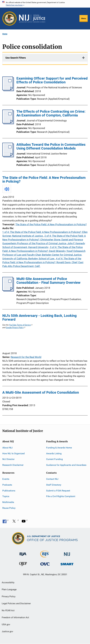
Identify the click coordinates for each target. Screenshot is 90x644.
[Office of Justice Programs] (10, 19)
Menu (84, 18)
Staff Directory (54, 485)
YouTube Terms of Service (21, 325)
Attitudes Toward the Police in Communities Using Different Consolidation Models (51, 146)
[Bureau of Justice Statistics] (45, 556)
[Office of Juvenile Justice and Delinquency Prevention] (23, 565)
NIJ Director (8, 459)
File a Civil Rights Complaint (61, 496)
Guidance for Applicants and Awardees (66, 465)
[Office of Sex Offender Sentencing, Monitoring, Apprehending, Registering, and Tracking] (67, 563)
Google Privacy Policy (16, 327)
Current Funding (54, 459)
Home (5, 34)
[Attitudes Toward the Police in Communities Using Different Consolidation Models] (8, 156)
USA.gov (6, 624)
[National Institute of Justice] (67, 553)
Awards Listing (54, 453)
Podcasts (7, 485)
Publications (9, 491)
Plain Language (9, 589)
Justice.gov (7, 631)
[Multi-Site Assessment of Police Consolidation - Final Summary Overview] (8, 291)
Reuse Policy (9, 508)
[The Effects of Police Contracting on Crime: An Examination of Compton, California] (8, 123)
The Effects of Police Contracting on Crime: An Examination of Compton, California (51, 113)
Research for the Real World (26, 357)
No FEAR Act (8, 610)
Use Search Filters (16, 58)
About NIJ (7, 448)
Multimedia (8, 502)
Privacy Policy (9, 596)
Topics (6, 496)
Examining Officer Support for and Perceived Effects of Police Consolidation (52, 80)
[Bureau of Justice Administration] (23, 553)
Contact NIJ (52, 479)
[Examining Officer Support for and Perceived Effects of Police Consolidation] (8, 90)
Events (6, 479)
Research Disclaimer (13, 465)
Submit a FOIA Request (58, 491)
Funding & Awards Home (59, 448)
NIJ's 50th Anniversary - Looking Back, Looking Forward (40, 318)
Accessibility (8, 583)
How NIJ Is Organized (13, 453)
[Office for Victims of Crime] (45, 564)
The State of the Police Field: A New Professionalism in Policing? (44, 180)
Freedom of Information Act (15, 617)
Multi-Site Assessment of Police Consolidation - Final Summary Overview (48, 281)
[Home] (32, 19)
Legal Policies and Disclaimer (16, 603)
